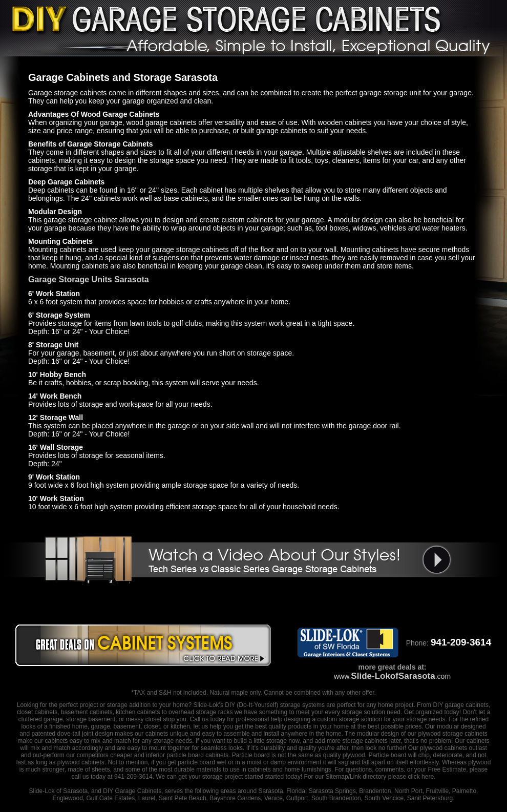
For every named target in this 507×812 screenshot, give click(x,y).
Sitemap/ (337, 777)
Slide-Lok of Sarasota (59, 791)
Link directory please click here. (393, 777)
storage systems (302, 705)
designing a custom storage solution (333, 719)
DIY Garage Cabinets (132, 791)
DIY (230, 705)
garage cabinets (467, 705)
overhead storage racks (200, 712)
